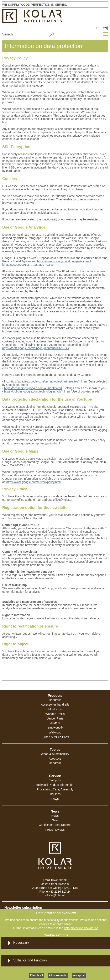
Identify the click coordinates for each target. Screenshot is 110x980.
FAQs (55, 799)
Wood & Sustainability (55, 754)
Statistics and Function (30, 960)
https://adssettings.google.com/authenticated (33, 388)
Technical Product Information (55, 785)
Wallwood (55, 732)
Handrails (55, 700)
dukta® (55, 723)
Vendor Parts (55, 718)
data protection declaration (81, 928)
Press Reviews (55, 830)
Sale (55, 820)
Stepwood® (55, 728)
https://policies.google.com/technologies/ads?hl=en (37, 391)
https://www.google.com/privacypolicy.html (33, 443)
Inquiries (55, 794)
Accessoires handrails (55, 704)
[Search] (31, 34)
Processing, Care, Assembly (55, 789)
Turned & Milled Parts (55, 737)
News (55, 816)
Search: (8, 34)
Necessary (21, 943)
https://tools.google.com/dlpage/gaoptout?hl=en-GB (36, 348)
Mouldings (55, 709)
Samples (55, 780)
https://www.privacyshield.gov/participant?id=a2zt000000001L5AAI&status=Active (47, 263)
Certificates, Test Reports (55, 825)
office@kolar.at (55, 895)
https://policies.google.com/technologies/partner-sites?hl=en (48, 381)
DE (98, 28)
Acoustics (55, 759)
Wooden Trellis (55, 714)
